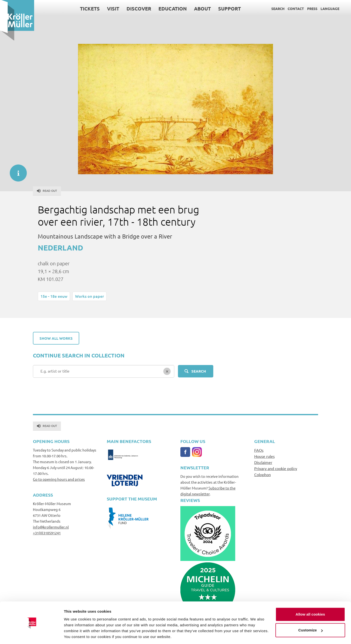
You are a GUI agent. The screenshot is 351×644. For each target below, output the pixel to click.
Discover (139, 9)
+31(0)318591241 (47, 533)
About (202, 9)
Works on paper (89, 296)
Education (173, 9)
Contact (296, 9)
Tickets (90, 9)
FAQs (259, 450)
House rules (264, 456)
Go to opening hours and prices (59, 479)
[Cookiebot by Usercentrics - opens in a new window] (32, 634)
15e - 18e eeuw (54, 296)
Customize (311, 614)
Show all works (56, 338)
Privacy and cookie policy (276, 468)
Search (278, 9)
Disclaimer (263, 462)
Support (229, 9)
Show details (75, 634)
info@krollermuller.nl (51, 527)
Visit (113, 9)
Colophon (263, 474)
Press (312, 9)
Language (330, 9)
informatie (16, 171)
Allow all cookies (310, 599)
